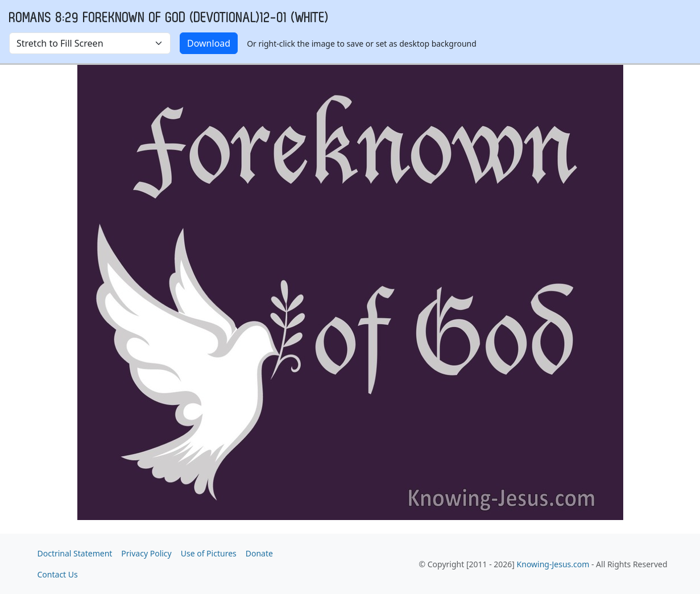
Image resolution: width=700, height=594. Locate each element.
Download (209, 43)
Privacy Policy (146, 553)
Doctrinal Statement (75, 553)
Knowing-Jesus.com (553, 564)
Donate (259, 553)
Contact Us (58, 574)
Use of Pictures (209, 553)
